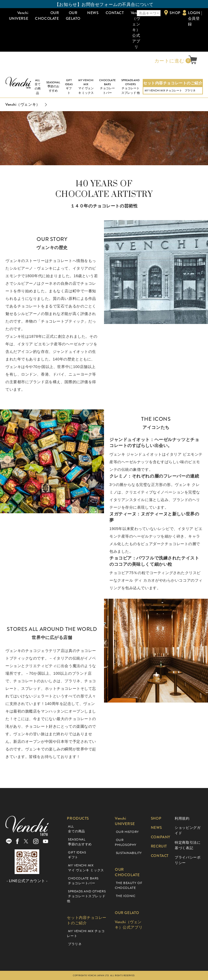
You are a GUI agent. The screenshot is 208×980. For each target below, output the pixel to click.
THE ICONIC (126, 896)
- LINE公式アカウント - (27, 882)
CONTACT (115, 13)
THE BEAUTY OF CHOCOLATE (129, 885)
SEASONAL (53, 87)
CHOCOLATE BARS (107, 87)
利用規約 (182, 818)
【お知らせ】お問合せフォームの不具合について (104, 4)
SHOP (175, 13)
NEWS (93, 13)
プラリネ (190, 90)
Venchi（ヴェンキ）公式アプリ (136, 30)
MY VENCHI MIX (86, 87)
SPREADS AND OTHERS (130, 87)
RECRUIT (159, 846)
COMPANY (161, 837)
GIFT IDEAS (69, 87)
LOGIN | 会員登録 (195, 18)
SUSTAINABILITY (129, 853)
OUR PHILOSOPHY (126, 842)
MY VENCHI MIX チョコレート (163, 90)
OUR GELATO (73, 16)
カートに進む (169, 61)
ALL (38, 87)
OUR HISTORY (127, 832)
